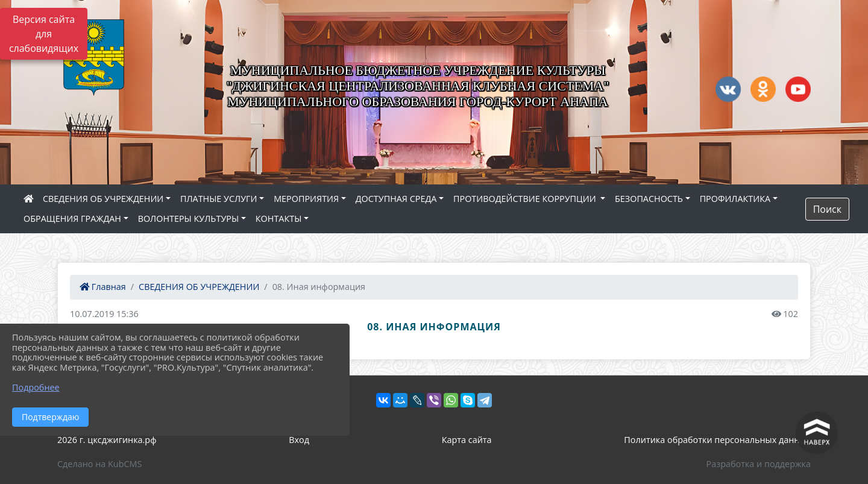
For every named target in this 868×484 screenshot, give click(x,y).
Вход (299, 440)
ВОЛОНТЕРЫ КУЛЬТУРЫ (189, 218)
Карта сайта (467, 440)
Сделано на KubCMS (99, 464)
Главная (103, 287)
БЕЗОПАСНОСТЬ (649, 199)
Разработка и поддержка (759, 464)
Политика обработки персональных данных (717, 440)
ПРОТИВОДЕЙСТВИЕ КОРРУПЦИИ (526, 199)
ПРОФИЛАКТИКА (735, 199)
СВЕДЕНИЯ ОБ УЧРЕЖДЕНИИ (103, 199)
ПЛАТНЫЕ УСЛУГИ (219, 199)
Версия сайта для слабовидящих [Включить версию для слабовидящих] (44, 34)
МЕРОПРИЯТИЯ (306, 199)
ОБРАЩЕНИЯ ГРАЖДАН (72, 218)
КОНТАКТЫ (279, 218)
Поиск (827, 209)
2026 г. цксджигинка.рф (107, 440)
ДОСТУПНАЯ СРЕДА (396, 199)
